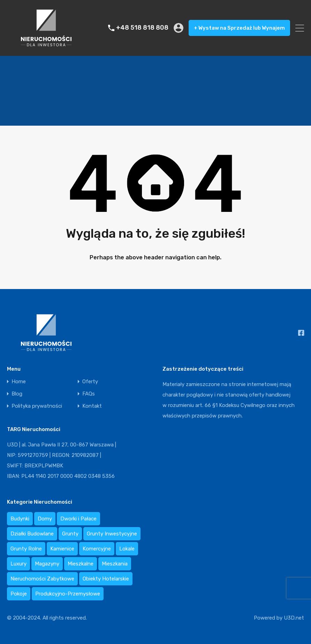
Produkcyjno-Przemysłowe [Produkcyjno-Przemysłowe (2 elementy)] (68, 594)
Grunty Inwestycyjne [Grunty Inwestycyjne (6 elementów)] (112, 534)
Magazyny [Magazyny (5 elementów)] (47, 564)
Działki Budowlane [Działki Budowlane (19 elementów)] (32, 534)
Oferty (90, 382)
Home (19, 382)
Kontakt (92, 406)
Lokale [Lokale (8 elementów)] (127, 549)
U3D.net (294, 618)
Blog (17, 394)
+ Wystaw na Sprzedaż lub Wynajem (239, 28)
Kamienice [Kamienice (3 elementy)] (62, 549)
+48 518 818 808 (142, 28)
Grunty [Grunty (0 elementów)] (70, 534)
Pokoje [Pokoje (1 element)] (19, 594)
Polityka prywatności (37, 406)
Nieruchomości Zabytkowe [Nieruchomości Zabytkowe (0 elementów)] (42, 579)
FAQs (89, 394)
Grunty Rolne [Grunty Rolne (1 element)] (26, 549)
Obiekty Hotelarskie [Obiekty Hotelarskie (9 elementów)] (106, 579)
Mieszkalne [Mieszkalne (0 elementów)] (81, 564)
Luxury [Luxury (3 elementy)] (18, 564)
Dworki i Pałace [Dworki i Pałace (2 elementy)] (78, 519)
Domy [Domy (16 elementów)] (45, 519)
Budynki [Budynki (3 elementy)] (20, 519)
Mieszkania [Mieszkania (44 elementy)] (115, 564)
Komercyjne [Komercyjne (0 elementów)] (97, 549)
